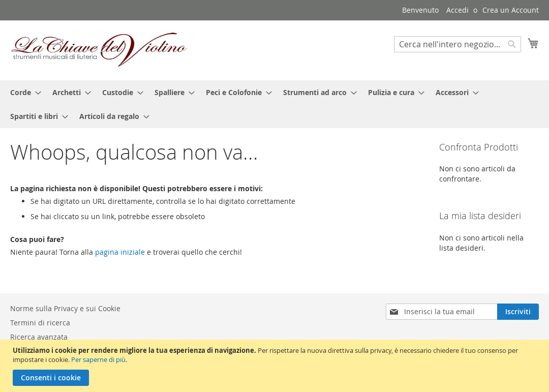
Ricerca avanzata (39, 337)
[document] (276, 366)
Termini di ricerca (40, 323)
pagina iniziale (120, 252)
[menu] (274, 104)
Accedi (457, 10)
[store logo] (99, 50)
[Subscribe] (518, 312)
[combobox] (457, 44)
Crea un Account (511, 10)
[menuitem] (23, 92)
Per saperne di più (98, 359)
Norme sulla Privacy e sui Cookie (65, 308)
